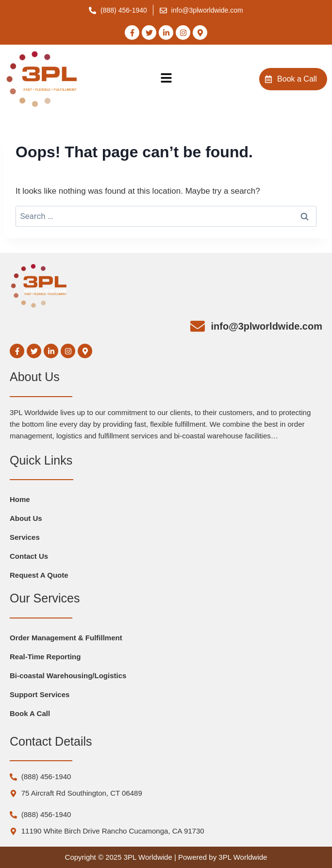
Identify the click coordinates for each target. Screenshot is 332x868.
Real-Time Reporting (45, 657)
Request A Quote (39, 575)
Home (20, 499)
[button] (166, 79)
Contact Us (29, 556)
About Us (26, 518)
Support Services (40, 694)
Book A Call (30, 713)
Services (25, 537)
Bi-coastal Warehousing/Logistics (68, 676)
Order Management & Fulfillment (66, 638)
